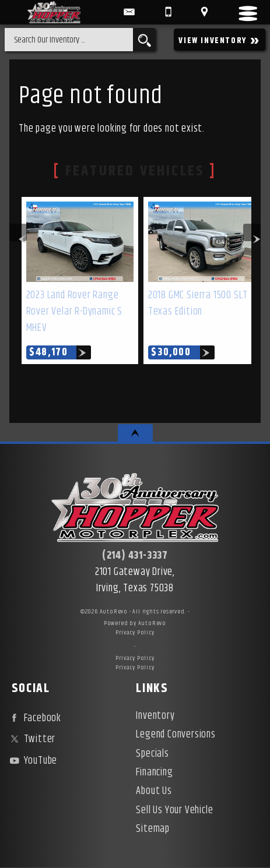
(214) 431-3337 (135, 556)
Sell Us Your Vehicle (174, 810)
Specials (152, 754)
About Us (154, 791)
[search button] (144, 40)
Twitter (31, 739)
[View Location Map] (204, 12)
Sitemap (153, 829)
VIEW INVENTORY (220, 40)
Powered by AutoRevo (135, 623)
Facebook (34, 718)
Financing (154, 772)
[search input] (69, 40)
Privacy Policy (135, 633)
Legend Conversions (176, 735)
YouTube (32, 761)
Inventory (155, 716)
